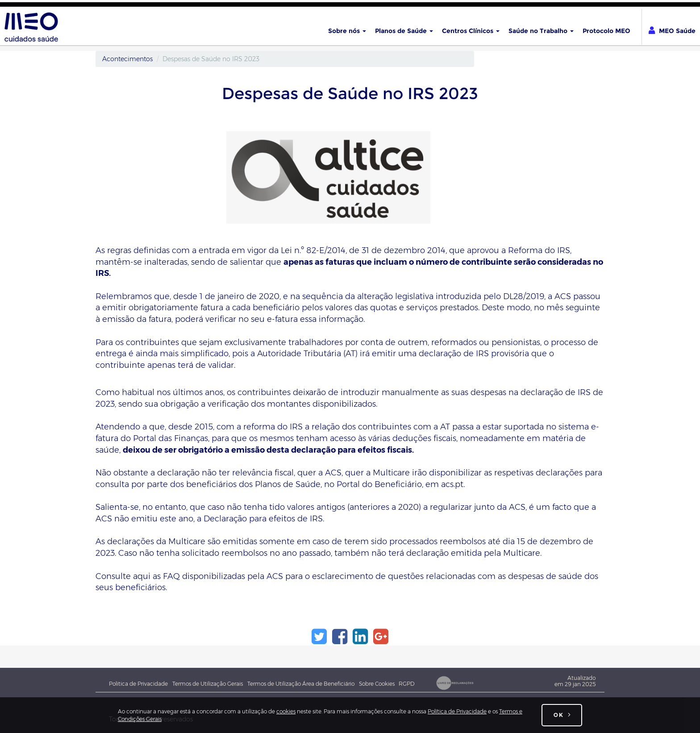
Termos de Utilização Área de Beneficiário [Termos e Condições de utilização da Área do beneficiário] (301, 684)
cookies (286, 711)
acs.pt (452, 484)
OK (558, 715)
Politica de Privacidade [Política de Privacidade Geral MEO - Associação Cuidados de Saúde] (138, 684)
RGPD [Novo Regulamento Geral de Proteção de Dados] (407, 684)
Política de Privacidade (457, 711)
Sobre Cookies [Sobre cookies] (379, 684)
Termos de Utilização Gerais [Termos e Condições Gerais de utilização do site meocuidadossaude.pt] (208, 684)
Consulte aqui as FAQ (138, 576)
